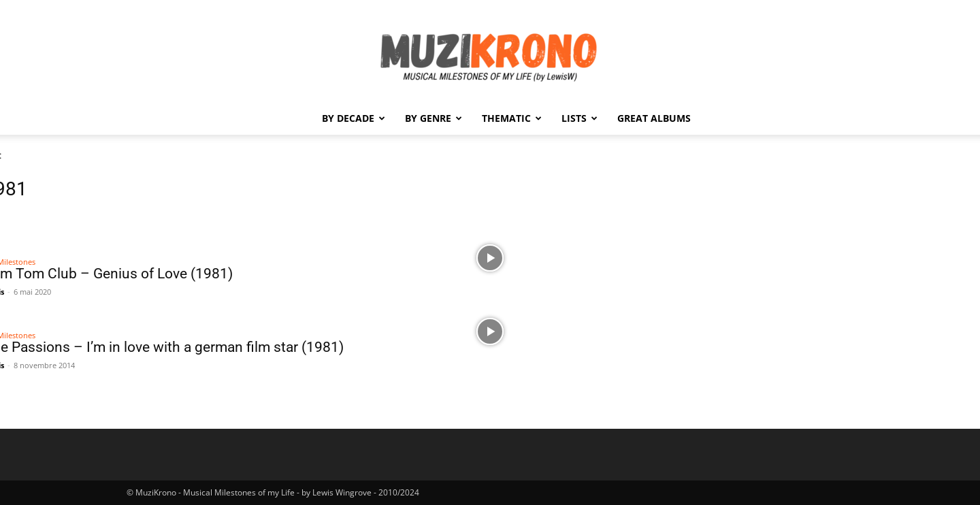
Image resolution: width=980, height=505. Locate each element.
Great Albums (654, 118)
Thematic (512, 118)
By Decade (354, 118)
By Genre (434, 118)
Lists (579, 118)
